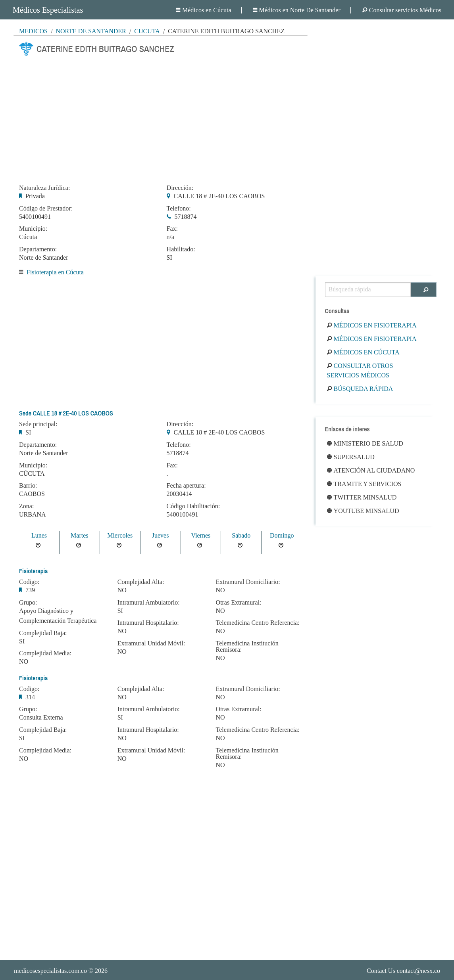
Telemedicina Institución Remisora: (247, 647)
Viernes (201, 535)
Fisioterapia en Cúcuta (55, 272)
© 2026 (61, 971)
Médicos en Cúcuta (204, 10)
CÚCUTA (32, 474)
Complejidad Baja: (43, 633)
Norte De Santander (91, 31)
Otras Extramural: (238, 603)
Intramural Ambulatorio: (149, 603)
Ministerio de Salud (365, 443)
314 (30, 697)
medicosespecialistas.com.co (50, 971)
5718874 (186, 217)
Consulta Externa (41, 717)
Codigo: (29, 582)
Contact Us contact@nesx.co (403, 971)
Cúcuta (147, 31)
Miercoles (120, 535)
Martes (79, 535)
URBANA (33, 514)
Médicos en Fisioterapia (372, 325)
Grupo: (28, 603)
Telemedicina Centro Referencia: (257, 623)
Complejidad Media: (45, 653)
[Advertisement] (161, 118)
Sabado (241, 535)
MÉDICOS (33, 31)
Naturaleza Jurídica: (44, 188)
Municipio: (33, 229)
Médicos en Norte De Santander (297, 10)
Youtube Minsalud (363, 511)
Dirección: (180, 188)
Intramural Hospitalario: (148, 623)
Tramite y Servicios (364, 484)
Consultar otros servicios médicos (360, 370)
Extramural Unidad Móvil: (151, 643)
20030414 (179, 494)
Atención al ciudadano (371, 470)
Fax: (172, 229)
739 (30, 590)
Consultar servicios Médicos (402, 10)
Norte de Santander (44, 257)
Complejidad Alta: (141, 582)
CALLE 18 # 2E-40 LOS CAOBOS (219, 196)
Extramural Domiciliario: (248, 582)
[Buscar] (424, 290)
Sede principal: (38, 424)
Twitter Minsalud (362, 497)
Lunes (39, 535)
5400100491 (35, 217)
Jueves (161, 535)
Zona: (26, 506)
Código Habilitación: (193, 506)
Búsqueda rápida (360, 389)
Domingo (282, 535)
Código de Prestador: (46, 209)
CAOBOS (32, 494)
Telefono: (179, 209)
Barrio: (28, 486)
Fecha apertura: (186, 486)
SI (169, 257)
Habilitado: (181, 249)
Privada (35, 196)
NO (24, 661)
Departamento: (38, 249)
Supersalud (351, 457)
